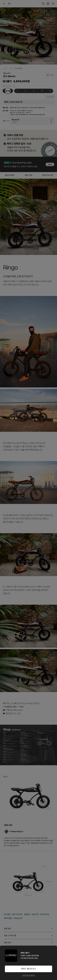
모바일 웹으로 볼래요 (28, 975)
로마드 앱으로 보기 (28, 969)
